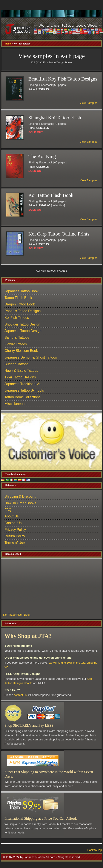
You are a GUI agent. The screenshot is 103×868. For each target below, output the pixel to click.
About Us (12, 516)
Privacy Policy (15, 530)
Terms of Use (15, 543)
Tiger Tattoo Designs (20, 377)
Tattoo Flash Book (18, 298)
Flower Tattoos (16, 344)
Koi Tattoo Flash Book (17, 615)
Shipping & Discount (20, 496)
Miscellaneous (15, 404)
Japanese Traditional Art (23, 384)
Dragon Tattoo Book (20, 304)
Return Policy (15, 536)
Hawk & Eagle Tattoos (21, 371)
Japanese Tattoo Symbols (24, 390)
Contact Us (13, 523)
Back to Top (95, 850)
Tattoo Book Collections (22, 397)
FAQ (8, 510)
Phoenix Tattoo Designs (23, 311)
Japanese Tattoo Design (23, 331)
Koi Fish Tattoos (17, 318)
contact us (20, 695)
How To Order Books (20, 503)
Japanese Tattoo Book (22, 291)
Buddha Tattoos (16, 364)
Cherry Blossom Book (21, 351)
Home (8, 44)
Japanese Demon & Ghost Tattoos (31, 357)
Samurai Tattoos (17, 338)
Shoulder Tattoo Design (22, 324)
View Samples (89, 103)
